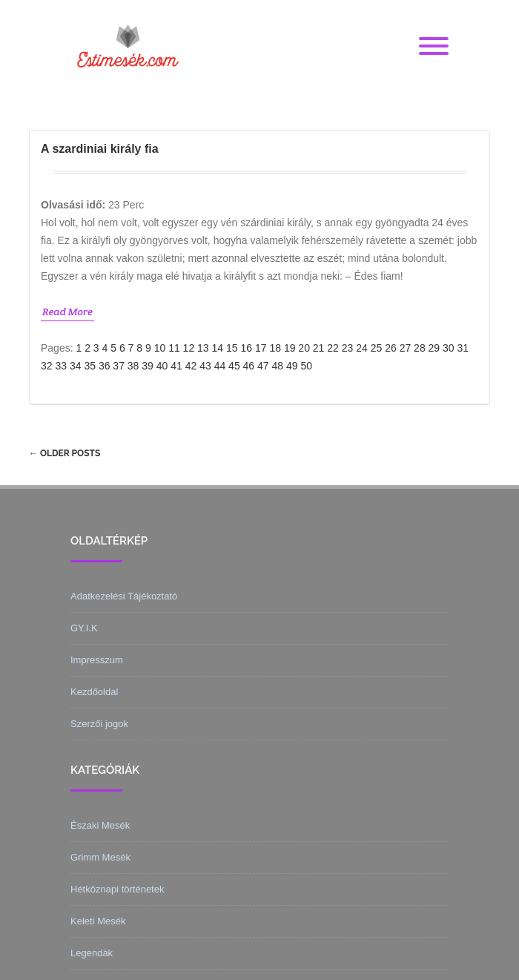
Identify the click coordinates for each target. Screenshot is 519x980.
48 (278, 366)
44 (220, 366)
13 (203, 348)
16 (246, 348)
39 (148, 366)
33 (61, 366)
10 (160, 348)
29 (434, 348)
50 (306, 366)
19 (290, 348)
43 (205, 366)
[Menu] (434, 47)
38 (133, 366)
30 (449, 348)
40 (162, 366)
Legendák (92, 953)
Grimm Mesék (100, 857)
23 (348, 348)
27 (406, 348)
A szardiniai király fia (100, 149)
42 (191, 366)
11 (174, 348)
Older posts (65, 453)
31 (463, 348)
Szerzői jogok (99, 724)
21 (319, 348)
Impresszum (97, 660)
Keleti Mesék (98, 921)
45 (234, 366)
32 (47, 366)
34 (76, 366)
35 (90, 366)
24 (362, 348)
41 (176, 366)
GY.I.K (84, 628)
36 (105, 366)
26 (391, 348)
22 (333, 348)
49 (292, 366)
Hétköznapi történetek (117, 889)
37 (119, 366)
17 (261, 348)
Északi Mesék (100, 825)
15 (232, 348)
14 (218, 348)
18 (275, 348)
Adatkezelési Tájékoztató (124, 596)
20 (304, 348)
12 (189, 348)
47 (263, 366)
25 (377, 348)
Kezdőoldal (94, 692)
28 (420, 348)
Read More (67, 312)
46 (249, 366)
